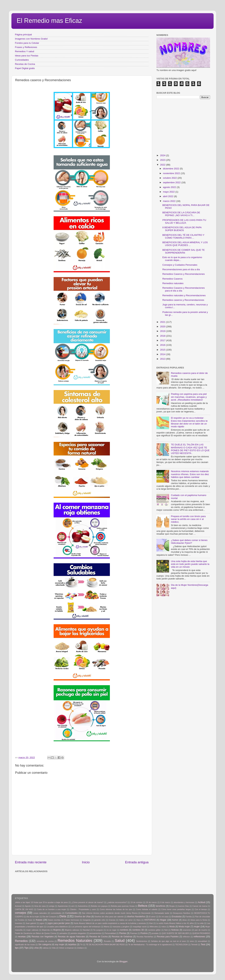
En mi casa (164, 917)
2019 (163, 331)
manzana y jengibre (121, 927)
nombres (124, 930)
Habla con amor (126, 920)
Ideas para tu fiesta (199, 920)
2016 (163, 345)
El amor (152, 917)
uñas (36, 948)
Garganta (87, 920)
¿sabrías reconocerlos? (117, 902)
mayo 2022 (169, 192)
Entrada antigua (137, 862)
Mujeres (57, 930)
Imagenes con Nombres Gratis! (31, 39)
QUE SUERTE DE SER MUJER (175, 933)
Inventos (19, 923)
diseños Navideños (136, 917)
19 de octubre (136, 902)
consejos (21, 913)
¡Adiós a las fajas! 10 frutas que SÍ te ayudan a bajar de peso (41, 902)
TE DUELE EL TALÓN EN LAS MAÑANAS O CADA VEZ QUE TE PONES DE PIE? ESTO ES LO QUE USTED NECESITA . (190, 449)
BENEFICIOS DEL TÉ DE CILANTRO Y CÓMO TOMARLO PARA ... (183, 236)
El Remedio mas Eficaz (49, 21)
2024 (163, 155)
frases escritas (54, 920)
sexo (192, 941)
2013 (163, 359)
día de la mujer (33, 917)
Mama (107, 927)
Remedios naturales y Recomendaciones (184, 295)
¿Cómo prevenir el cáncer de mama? (87, 902)
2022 (163, 165)
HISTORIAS (150, 920)
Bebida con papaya (99, 906)
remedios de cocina (45, 941)
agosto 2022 (170, 187)
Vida (54, 948)
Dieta (63, 916)
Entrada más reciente (31, 862)
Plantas (123, 933)
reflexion (186, 937)
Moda (172, 927)
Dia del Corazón (49, 917)
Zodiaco (81, 948)
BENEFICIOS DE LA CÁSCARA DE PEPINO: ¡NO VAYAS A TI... (181, 214)
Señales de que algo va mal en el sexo (168, 941)
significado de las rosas (25, 945)
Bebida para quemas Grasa (123, 906)
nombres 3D (138, 930)
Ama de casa (40, 906)
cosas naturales (40, 913)
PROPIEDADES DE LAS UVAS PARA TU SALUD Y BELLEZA (184, 221)
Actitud (201, 902)
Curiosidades (22, 60)
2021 (163, 322)
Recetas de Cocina (25, 64)
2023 (163, 160)
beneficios (161, 906)
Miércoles (154, 927)
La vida (200, 923)
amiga (52, 906)
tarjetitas (72, 945)
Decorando (146, 913)
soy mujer (60, 945)
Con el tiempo (201, 909)
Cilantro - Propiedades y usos (83, 909)
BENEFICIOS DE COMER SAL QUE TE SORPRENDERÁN (184, 251)
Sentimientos (142, 941)
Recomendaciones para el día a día (181, 269)
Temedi (194, 945)
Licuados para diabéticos (57, 927)
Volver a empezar (66, 948)
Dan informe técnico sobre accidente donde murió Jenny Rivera (110, 913)
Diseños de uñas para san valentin (109, 917)
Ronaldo (107, 941)
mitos (164, 927)
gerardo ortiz (100, 920)
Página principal (23, 35)
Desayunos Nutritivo (182, 913)
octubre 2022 (170, 178)
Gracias (112, 920)
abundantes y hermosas (184, 902)
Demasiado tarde (162, 913)
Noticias (175, 930)
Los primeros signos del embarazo (86, 927)
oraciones (187, 930)
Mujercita (46, 930)
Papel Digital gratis (25, 68)
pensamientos (95, 933)
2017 (163, 340)
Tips (26, 948)
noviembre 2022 (172, 173)
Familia (189, 917)
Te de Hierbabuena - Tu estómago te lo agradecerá (150, 945)
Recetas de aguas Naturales (72, 937)
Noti (166, 930)
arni (73, 906)
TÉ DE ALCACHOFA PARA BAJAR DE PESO (105, 945)
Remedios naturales (173, 283)
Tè (81, 945)
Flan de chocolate (203, 917)
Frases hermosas (72, 920)
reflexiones (199, 937)
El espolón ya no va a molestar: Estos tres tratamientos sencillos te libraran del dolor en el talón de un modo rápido (189, 422)
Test (203, 944)
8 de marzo (165, 902)
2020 (163, 327)
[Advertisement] (72, 882)
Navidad (86, 930)
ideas (185, 920)
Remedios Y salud (25, 51)
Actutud (18, 906)
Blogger (123, 961)
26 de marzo (151, 902)
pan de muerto (201, 930)
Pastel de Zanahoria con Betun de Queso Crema (36, 933)
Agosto (28, 906)
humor (175, 920)
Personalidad (110, 933)
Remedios (21, 941)
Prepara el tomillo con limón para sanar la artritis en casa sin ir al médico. (188, 519)
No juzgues (98, 930)
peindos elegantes (78, 933)
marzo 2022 (170, 201)
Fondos (21, 920)
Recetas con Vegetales (43, 937)
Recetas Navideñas (145, 937)
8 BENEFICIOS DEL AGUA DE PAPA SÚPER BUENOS (182, 229)
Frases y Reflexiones (26, 47)
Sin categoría (45, 945)
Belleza (143, 906)
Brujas (172, 906)
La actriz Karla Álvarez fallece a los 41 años (175, 923)
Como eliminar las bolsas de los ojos (116, 909)
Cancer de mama (200, 906)
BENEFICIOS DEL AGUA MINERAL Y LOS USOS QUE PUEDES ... (185, 244)
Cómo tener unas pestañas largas (176, 909)
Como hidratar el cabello (147, 909)
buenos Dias (184, 906)
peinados (63, 933)
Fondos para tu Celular (27, 43)
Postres (144, 933)
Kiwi (151, 923)
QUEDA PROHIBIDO (201, 933)
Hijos (139, 920)
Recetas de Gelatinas (122, 937)
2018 (163, 336)
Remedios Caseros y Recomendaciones (184, 274)
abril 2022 (168, 196)
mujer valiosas (32, 930)
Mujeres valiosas (72, 930)
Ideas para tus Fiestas (27, 56)
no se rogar (111, 930)
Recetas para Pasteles (168, 937)
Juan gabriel (31, 923)
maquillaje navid (140, 927)
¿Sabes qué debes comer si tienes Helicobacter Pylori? (189, 542)
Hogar (163, 920)
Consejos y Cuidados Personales (180, 265)
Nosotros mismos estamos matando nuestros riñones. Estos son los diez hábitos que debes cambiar (190, 474)
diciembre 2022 (171, 169)
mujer (197, 927)
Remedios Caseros (173, 279)
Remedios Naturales (75, 941)
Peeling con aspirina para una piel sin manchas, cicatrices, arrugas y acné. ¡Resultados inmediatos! (189, 397)
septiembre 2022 (172, 182)
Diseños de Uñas (83, 917)
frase (30, 920)
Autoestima (83, 906)
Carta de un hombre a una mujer (52, 909)
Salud (120, 941)
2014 (163, 354)
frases (39, 920)
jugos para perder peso (59, 923)
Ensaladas (177, 917)
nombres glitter (154, 930)
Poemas (134, 933)
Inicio (86, 862)
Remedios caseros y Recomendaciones (183, 300)
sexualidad (202, 941)
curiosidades (56, 913)
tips (17, 948)
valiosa (46, 948)
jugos (42, 923)
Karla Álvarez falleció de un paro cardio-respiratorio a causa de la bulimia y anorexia (110, 923)
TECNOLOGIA (181, 945)
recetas (22, 937)
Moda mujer (184, 927)
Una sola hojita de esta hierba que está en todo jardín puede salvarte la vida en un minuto (190, 564)
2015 (163, 350)
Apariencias (63, 906)
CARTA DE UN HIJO (24, 909)
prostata (155, 933)
